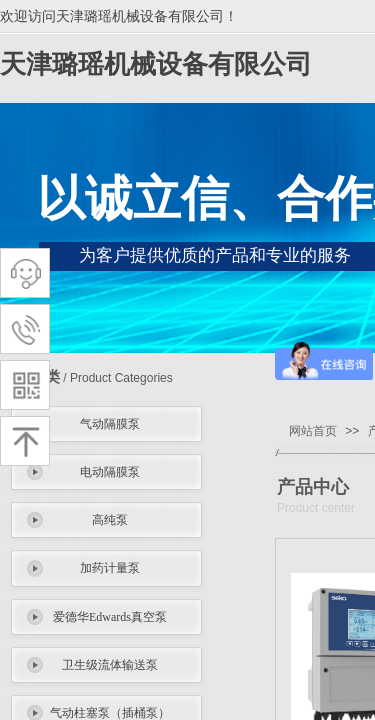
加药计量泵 (110, 568)
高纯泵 (110, 520)
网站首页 (313, 431)
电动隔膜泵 (110, 472)
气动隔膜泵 (110, 424)
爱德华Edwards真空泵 (110, 617)
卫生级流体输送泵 (110, 665)
